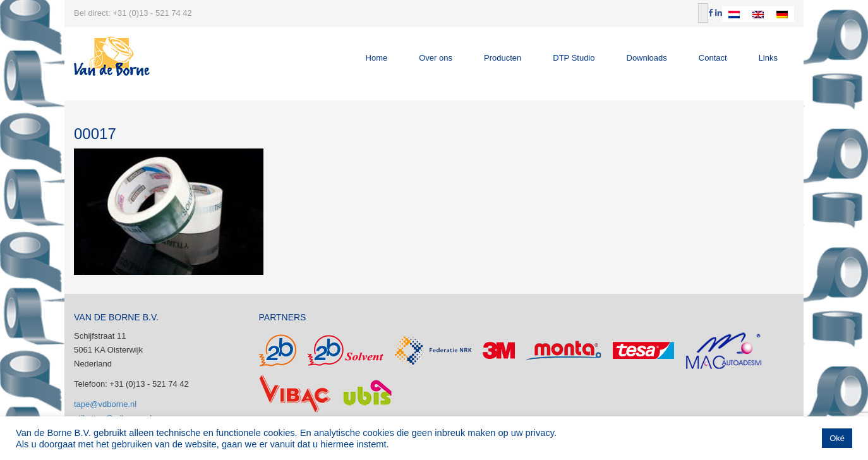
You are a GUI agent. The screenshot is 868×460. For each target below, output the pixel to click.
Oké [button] (837, 438)
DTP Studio (574, 58)
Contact (713, 58)
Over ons (436, 58)
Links (768, 58)
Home (377, 58)
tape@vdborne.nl (105, 404)
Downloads (647, 58)
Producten (503, 58)
